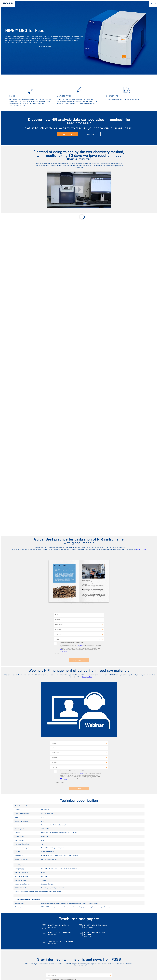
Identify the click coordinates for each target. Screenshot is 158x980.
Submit (79, 789)
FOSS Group (80, 646)
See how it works (44, 46)
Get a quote (68, 134)
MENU (153, 4)
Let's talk (90, 134)
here (61, 650)
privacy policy (63, 651)
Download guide (79, 660)
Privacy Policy (141, 549)
